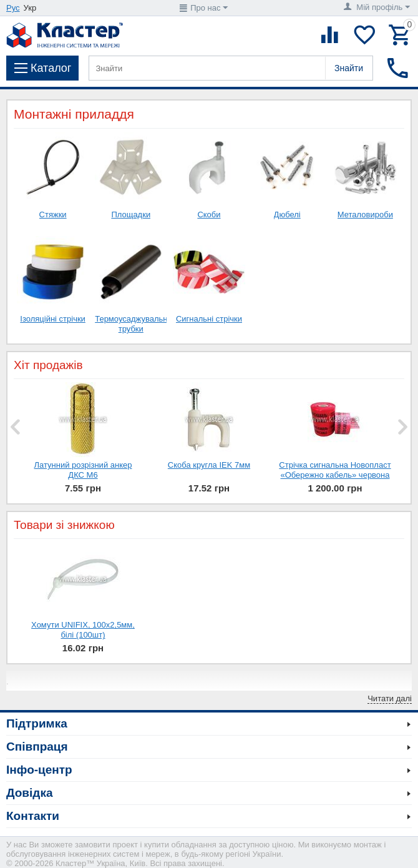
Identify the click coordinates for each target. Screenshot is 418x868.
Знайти (349, 68)
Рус (13, 8)
